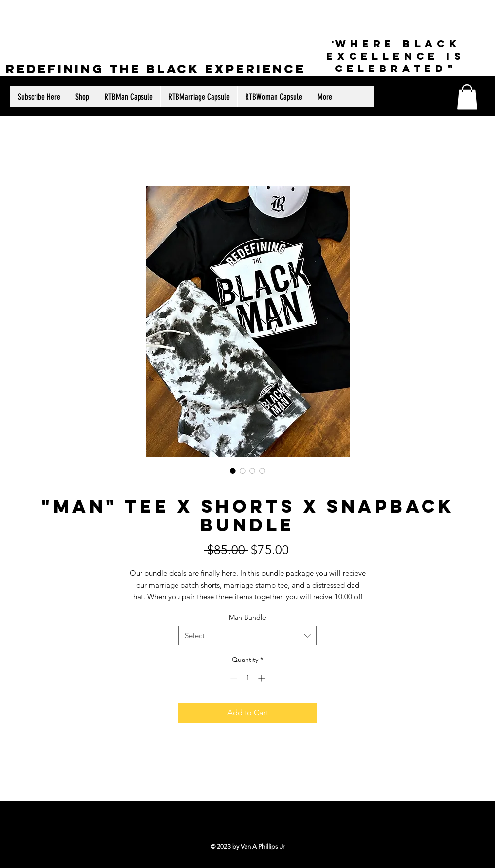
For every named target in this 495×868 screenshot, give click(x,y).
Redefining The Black (106, 69)
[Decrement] (232, 678)
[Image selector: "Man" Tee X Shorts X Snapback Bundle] (233, 471)
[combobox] (247, 636)
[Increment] (263, 678)
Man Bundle (247, 617)
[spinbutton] (247, 678)
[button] (467, 97)
